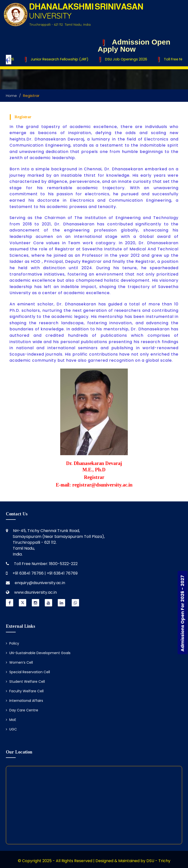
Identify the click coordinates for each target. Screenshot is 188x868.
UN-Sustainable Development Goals (38, 653)
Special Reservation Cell (28, 672)
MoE (11, 720)
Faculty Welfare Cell (25, 691)
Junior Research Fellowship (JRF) (59, 59)
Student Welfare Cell (25, 682)
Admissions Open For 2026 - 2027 (182, 613)
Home (11, 96)
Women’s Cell (19, 662)
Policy (12, 643)
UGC (11, 729)
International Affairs (24, 701)
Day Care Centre (22, 710)
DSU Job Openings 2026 (125, 59)
